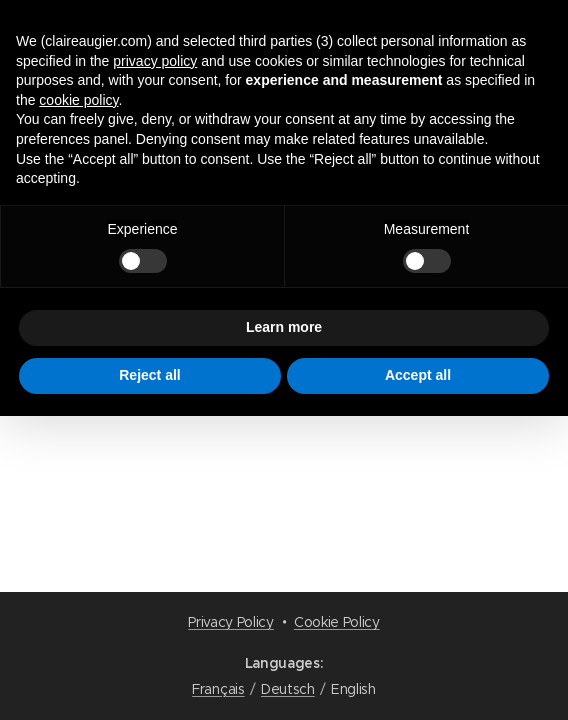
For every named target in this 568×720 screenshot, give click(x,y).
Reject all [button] (149, 375)
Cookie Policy (337, 622)
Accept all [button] (418, 375)
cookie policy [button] (78, 100)
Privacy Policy (231, 622)
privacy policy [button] (155, 61)
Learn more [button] (284, 327)
